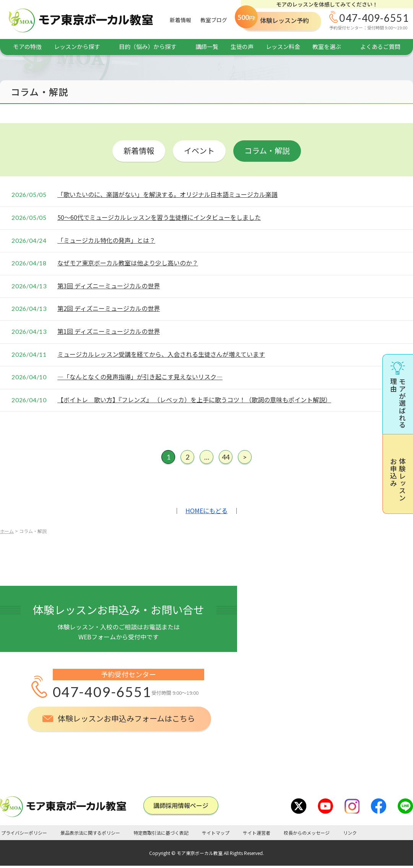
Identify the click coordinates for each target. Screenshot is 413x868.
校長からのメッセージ (307, 833)
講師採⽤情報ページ (181, 805)
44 (226, 457)
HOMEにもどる (206, 510)
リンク (350, 833)
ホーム (7, 531)
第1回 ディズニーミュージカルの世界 (109, 331)
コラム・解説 (267, 150)
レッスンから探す (77, 46)
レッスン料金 (283, 46)
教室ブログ (214, 20)
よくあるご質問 (380, 46)
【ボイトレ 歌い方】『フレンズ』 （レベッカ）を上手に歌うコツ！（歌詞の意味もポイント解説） (194, 400)
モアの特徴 (27, 46)
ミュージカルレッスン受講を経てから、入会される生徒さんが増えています (161, 354)
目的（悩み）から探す (148, 46)
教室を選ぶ (327, 46)
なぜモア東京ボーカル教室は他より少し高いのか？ (128, 263)
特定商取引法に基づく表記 (161, 833)
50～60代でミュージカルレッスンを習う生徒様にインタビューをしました (159, 217)
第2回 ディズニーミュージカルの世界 (109, 308)
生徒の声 (242, 46)
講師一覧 (207, 46)
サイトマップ (216, 833)
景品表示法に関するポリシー (90, 833)
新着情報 (180, 20)
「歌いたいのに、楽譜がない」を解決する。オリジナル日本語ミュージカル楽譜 (167, 194)
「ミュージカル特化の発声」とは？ (106, 240)
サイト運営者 (257, 833)
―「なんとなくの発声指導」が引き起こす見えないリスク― (140, 377)
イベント (199, 150)
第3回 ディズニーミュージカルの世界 (109, 286)
